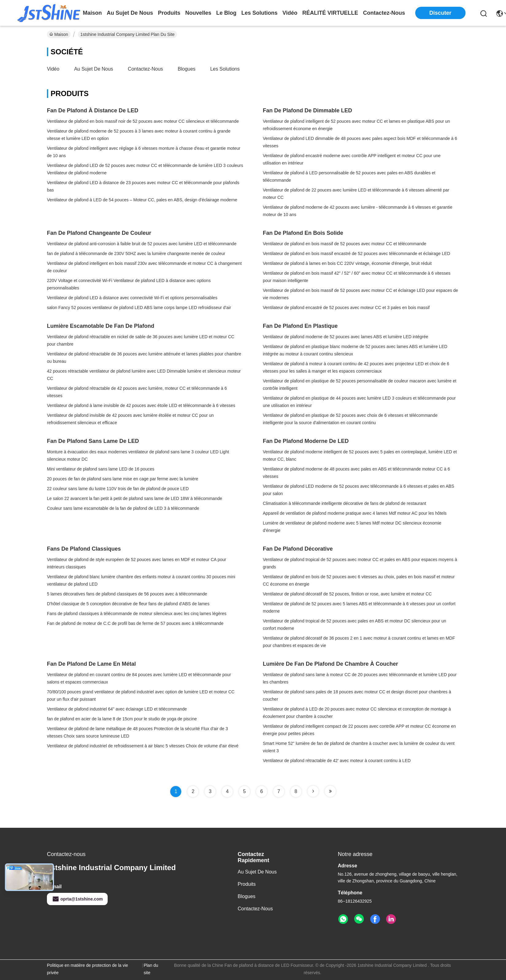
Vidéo (53, 69)
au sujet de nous (130, 13)
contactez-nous (384, 13)
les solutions (259, 13)
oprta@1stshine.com (77, 899)
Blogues (187, 69)
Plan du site (151, 969)
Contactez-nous (146, 69)
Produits (247, 884)
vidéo (290, 13)
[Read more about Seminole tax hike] (313, 791)
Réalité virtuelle (330, 13)
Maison (92, 13)
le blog (226, 13)
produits (169, 13)
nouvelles (198, 13)
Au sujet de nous (94, 69)
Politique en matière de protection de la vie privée (88, 969)
